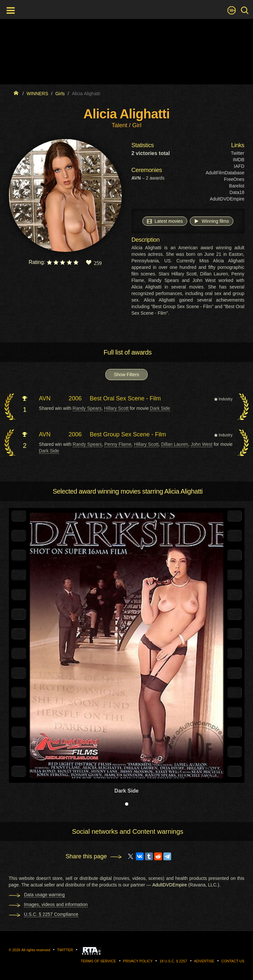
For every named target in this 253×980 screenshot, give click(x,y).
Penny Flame (118, 444)
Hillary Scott (116, 408)
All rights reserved (36, 950)
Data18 (237, 192)
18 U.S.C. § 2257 (173, 961)
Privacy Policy (138, 961)
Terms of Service (99, 961)
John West (202, 444)
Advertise (204, 961)
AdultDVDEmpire (227, 199)
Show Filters (126, 375)
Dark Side (160, 408)
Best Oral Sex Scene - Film (125, 398)
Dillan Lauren (175, 444)
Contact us (233, 961)
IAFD (239, 166)
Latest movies (165, 221)
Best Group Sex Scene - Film (128, 434)
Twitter (237, 153)
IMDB (239, 160)
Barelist (237, 186)
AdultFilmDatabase (225, 173)
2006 (75, 398)
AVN (45, 398)
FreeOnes (234, 179)
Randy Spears (87, 408)
